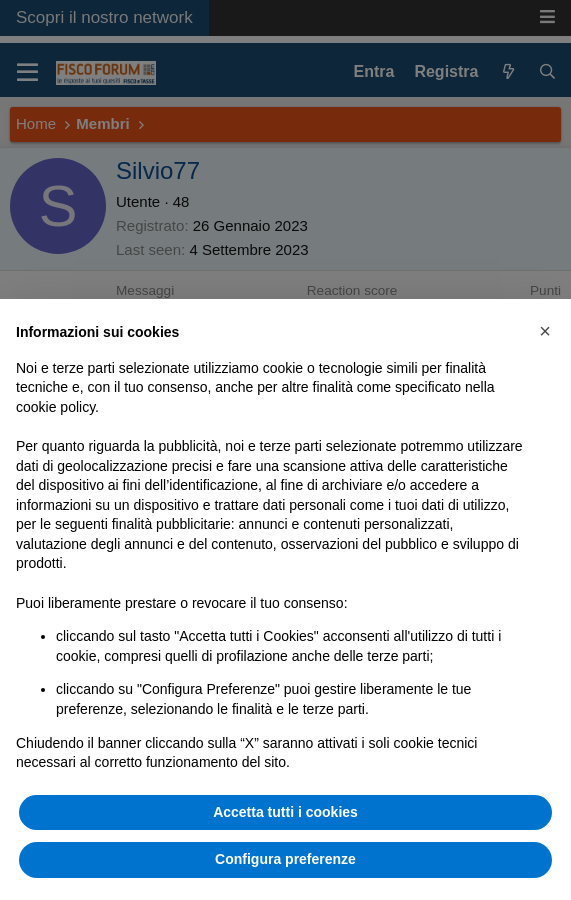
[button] (545, 331)
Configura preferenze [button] (285, 859)
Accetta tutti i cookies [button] (285, 812)
